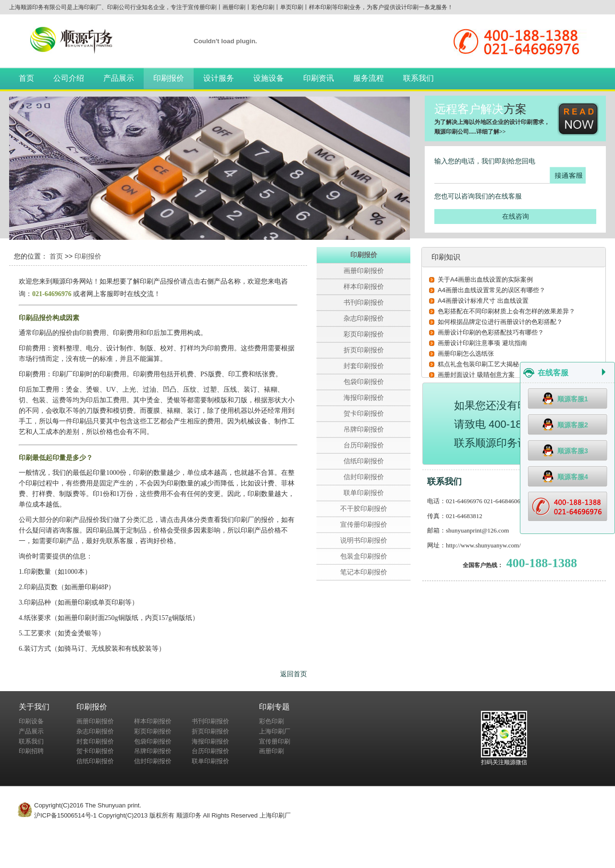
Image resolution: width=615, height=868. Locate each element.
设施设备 (269, 78)
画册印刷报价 (364, 271)
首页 (26, 78)
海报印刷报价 (364, 397)
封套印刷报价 (364, 366)
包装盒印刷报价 (364, 556)
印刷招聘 (31, 751)
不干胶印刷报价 (364, 508)
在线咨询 (516, 216)
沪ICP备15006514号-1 (65, 815)
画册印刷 (271, 751)
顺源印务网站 (73, 281)
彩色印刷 (271, 721)
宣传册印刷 (275, 741)
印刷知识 (446, 257)
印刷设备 (31, 721)
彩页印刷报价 (364, 334)
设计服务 (219, 78)
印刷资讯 (319, 78)
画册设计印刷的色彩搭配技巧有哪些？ (491, 332)
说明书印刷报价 (364, 540)
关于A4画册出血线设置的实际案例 (485, 279)
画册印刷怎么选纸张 (466, 353)
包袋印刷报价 (364, 382)
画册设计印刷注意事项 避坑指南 (482, 343)
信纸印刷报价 (364, 461)
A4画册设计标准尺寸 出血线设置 (483, 301)
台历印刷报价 (364, 445)
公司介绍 (69, 78)
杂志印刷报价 (364, 318)
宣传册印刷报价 (364, 524)
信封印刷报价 (364, 477)
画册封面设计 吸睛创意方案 (476, 375)
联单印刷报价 (364, 493)
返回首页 (294, 674)
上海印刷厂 (275, 731)
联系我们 (418, 78)
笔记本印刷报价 (364, 572)
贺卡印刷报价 (364, 413)
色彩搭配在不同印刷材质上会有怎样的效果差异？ (506, 311)
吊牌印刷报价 (364, 429)
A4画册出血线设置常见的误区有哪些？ (492, 290)
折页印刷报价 (364, 350)
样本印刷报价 (364, 286)
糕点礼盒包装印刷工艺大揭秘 (478, 364)
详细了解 (488, 132)
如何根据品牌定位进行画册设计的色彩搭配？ (500, 322)
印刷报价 (169, 78)
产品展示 (119, 78)
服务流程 (369, 78)
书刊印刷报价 (364, 302)
